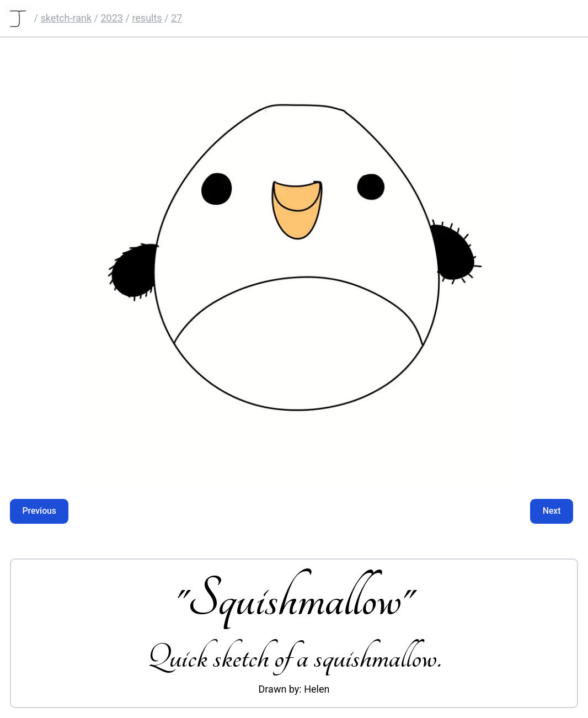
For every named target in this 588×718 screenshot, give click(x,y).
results (147, 18)
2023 (111, 18)
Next (552, 511)
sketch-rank (66, 18)
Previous (39, 511)
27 (177, 18)
